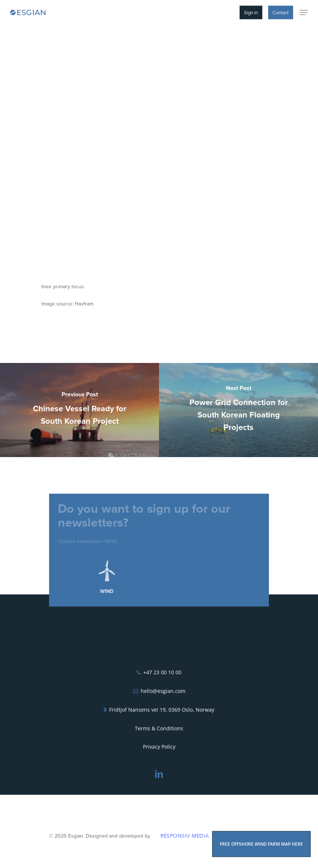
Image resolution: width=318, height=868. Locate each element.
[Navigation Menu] (304, 12)
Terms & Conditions (159, 728)
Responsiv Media (185, 836)
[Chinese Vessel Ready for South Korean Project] (79, 410)
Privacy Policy (159, 747)
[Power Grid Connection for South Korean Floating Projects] (239, 410)
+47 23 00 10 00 (162, 672)
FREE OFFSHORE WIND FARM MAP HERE (261, 844)
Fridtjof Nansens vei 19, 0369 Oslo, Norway (162, 710)
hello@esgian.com (163, 691)
